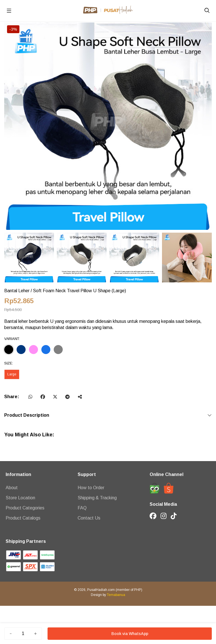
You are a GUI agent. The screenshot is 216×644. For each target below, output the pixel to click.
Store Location (20, 498)
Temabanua (116, 595)
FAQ (82, 508)
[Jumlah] (23, 634)
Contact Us (89, 518)
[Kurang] (11, 634)
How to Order (91, 488)
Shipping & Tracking (97, 498)
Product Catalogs (23, 518)
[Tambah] (35, 634)
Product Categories (25, 508)
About (12, 488)
